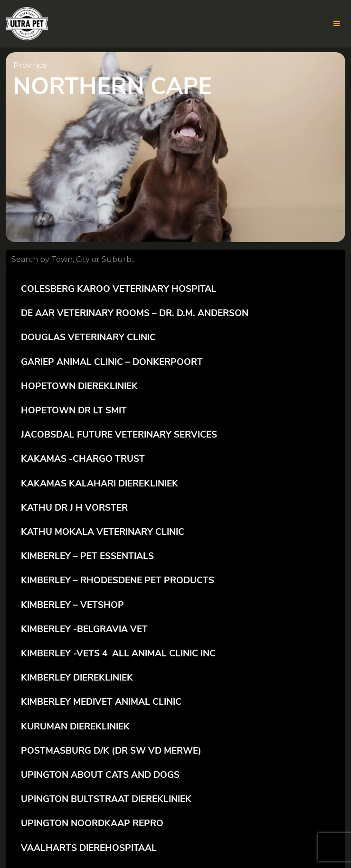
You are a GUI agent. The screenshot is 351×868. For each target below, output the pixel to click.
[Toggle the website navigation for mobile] (337, 24)
